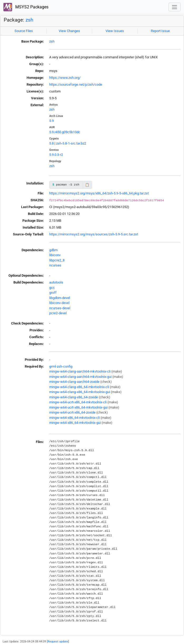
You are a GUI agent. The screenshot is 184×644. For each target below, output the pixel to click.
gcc (52, 288)
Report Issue (160, 31)
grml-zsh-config (61, 366)
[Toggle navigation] (175, 7)
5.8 (51, 143)
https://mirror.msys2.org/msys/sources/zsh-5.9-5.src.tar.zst (94, 234)
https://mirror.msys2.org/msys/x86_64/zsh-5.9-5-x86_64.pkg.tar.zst (99, 193)
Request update (58, 641)
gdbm (53, 250)
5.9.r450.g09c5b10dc (65, 132)
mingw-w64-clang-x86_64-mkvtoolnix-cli (79, 387)
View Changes (69, 31)
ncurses (55, 265)
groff (53, 293)
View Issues (115, 31)
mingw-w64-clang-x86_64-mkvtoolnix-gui (80, 392)
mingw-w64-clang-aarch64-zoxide (74, 382)
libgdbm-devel (60, 298)
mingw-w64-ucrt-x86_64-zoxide (72, 412)
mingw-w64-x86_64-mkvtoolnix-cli (74, 418)
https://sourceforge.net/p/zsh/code (76, 84)
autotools (56, 282)
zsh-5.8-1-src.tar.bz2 (71, 143)
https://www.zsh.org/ (65, 78)
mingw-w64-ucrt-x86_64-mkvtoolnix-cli (78, 402)
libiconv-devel (59, 303)
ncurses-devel (60, 308)
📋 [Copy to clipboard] (87, 185)
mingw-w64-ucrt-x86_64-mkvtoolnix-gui (78, 407)
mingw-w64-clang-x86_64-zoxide (74, 397)
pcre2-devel (58, 313)
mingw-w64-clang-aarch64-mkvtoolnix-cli (80, 371)
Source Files (24, 31)
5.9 (51, 121)
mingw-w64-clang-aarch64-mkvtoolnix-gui (80, 377)
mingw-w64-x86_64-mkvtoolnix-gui (75, 423)
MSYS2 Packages (26, 7)
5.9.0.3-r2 (56, 155)
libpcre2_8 (57, 260)
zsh (29, 20)
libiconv (55, 255)
